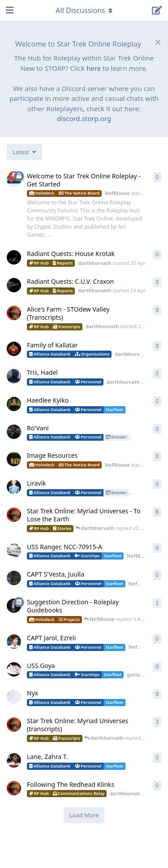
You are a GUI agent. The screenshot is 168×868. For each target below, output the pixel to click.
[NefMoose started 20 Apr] (14, 459)
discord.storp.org (84, 118)
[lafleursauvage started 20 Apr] (14, 404)
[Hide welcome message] (158, 42)
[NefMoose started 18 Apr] (14, 551)
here (94, 68)
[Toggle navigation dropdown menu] (84, 10)
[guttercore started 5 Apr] (14, 669)
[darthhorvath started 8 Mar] (14, 515)
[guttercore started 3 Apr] (14, 760)
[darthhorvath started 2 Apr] (14, 788)
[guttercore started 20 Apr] (14, 487)
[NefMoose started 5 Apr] (14, 642)
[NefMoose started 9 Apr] (14, 606)
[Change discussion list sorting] (24, 152)
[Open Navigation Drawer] (9, 10)
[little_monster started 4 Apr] (14, 697)
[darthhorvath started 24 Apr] (14, 285)
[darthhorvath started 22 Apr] (14, 376)
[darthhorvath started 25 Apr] (14, 257)
